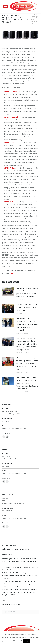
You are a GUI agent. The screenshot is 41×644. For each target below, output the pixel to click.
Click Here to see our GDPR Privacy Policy (16, 549)
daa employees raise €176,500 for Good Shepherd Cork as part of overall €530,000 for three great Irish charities (27, 292)
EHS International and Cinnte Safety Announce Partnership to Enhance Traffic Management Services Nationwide (27, 324)
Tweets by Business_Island (11, 605)
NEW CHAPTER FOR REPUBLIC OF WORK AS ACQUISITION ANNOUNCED (27, 308)
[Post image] (8, 292)
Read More (35, 641)
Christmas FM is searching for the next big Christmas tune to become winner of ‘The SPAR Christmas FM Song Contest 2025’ (27, 364)
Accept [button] (27, 641)
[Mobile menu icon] (6, 6)
